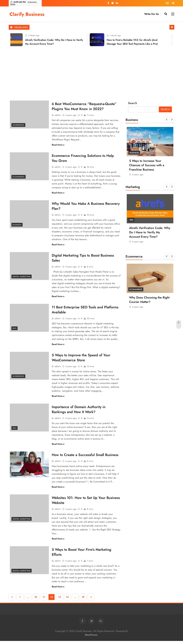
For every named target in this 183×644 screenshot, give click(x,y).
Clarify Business (27, 14)
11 (44, 600)
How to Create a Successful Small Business (85, 457)
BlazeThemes (91, 638)
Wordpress (18, 125)
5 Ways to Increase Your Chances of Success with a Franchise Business (147, 165)
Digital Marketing (22, 278)
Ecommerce (19, 177)
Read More (58, 145)
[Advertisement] (91, 70)
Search (133, 103)
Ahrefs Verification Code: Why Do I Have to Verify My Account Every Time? (150, 232)
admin (58, 115)
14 (67, 600)
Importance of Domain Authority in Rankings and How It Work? (79, 411)
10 (36, 600)
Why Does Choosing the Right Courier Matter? (149, 300)
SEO (15, 330)
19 (83, 600)
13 (59, 600)
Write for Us (152, 14)
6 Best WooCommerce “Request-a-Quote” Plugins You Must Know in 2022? (84, 106)
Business (17, 225)
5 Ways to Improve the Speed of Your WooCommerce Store (81, 359)
